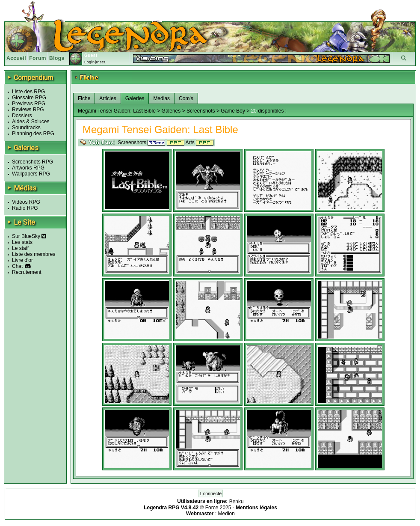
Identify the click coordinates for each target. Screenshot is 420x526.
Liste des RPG (28, 92)
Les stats (22, 242)
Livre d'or (22, 260)
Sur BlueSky (29, 236)
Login (90, 62)
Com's (186, 98)
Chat (17, 266)
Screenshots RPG (33, 162)
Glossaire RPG (29, 98)
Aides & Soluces (31, 122)
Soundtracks (26, 128)
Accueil (16, 58)
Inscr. (101, 62)
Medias (161, 98)
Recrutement (27, 272)
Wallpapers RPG (31, 174)
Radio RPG (25, 208)
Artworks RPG (28, 168)
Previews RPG (29, 104)
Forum (38, 58)
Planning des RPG (33, 134)
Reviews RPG (28, 110)
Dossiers (22, 116)
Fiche (84, 98)
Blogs (57, 58)
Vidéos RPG (26, 202)
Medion (226, 514)
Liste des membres (34, 254)
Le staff (20, 248)
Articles (108, 98)
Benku (237, 502)
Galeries (135, 98)
